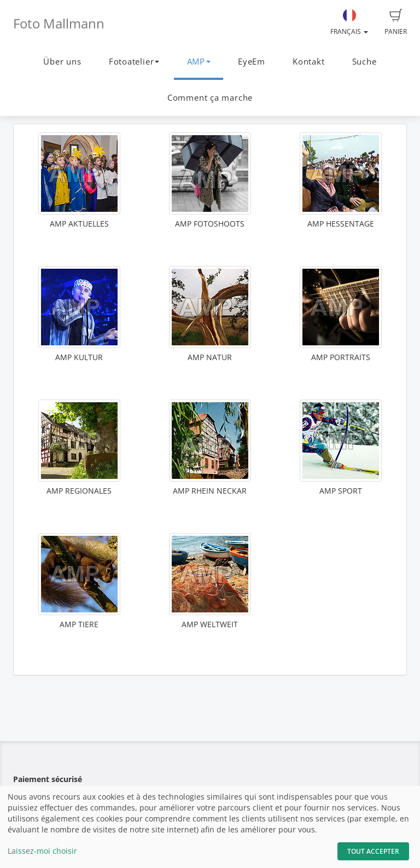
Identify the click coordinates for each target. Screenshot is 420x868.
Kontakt (308, 62)
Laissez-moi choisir (42, 851)
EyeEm (252, 62)
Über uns (62, 62)
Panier (396, 22)
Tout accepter (373, 851)
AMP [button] (199, 62)
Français (349, 22)
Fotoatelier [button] (134, 62)
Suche (364, 62)
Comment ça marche (210, 98)
